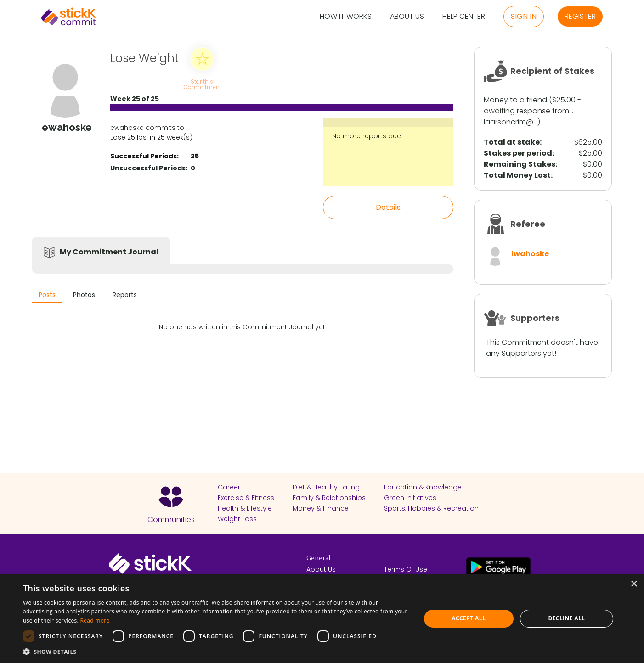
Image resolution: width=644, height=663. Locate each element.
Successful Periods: (144, 156)
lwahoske (530, 254)
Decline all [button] (566, 618)
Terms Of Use (406, 569)
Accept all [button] (469, 618)
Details (388, 207)
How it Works (346, 17)
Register (580, 16)
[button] (216, 652)
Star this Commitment (202, 84)
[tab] (47, 296)
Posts (47, 295)
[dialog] (322, 619)
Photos (84, 295)
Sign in (524, 16)
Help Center (464, 17)
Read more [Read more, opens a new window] (95, 621)
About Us (407, 17)
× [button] (634, 584)
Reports (125, 295)
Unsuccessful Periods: (149, 168)
